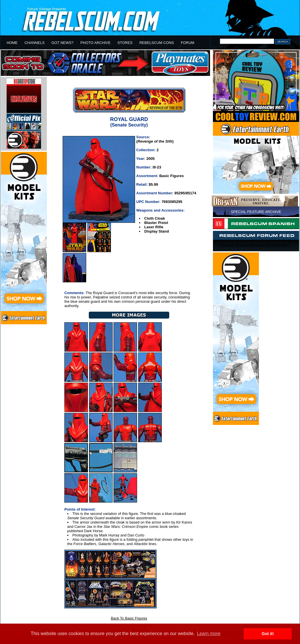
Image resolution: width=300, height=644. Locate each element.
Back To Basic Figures (129, 618)
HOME (12, 43)
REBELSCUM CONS (157, 43)
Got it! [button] (268, 634)
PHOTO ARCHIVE (96, 43)
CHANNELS (34, 43)
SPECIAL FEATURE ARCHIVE (256, 212)
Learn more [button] (209, 634)
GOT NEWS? (62, 43)
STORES (125, 43)
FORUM (187, 43)
